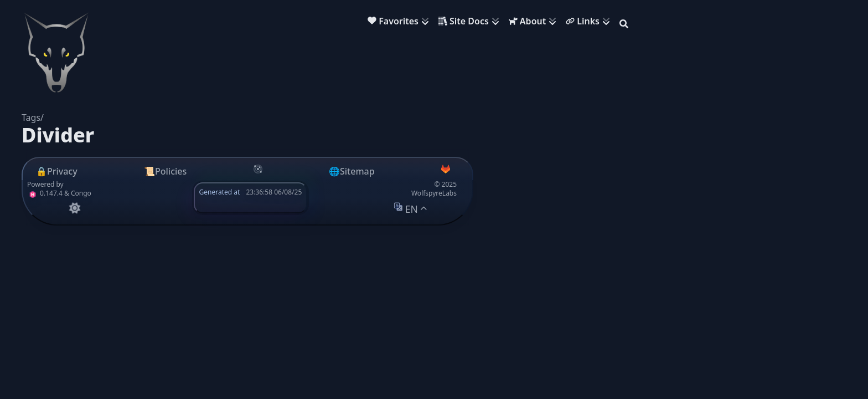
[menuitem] (401, 22)
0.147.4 (45, 193)
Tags (31, 117)
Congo (81, 193)
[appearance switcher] (74, 208)
